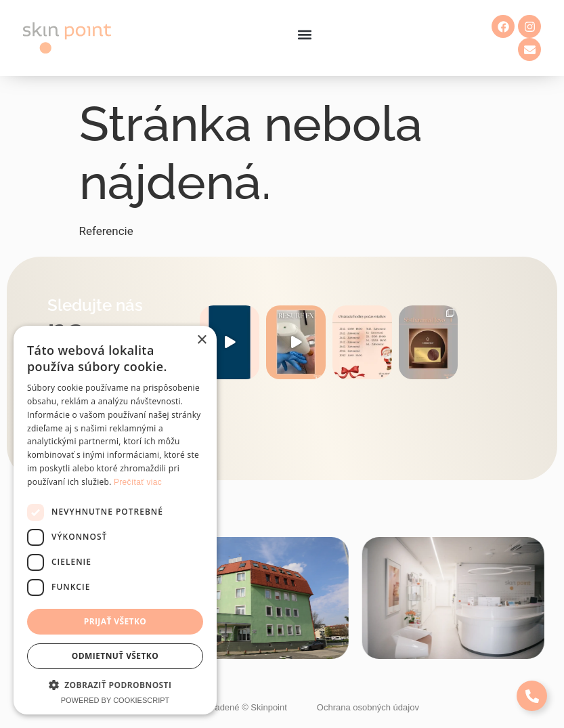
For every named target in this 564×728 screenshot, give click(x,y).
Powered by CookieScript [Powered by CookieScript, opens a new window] (115, 700)
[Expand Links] (532, 696)
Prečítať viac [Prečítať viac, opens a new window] (138, 482)
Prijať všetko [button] (115, 621)
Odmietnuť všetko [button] (115, 656)
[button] (305, 35)
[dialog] (115, 520)
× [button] (201, 340)
